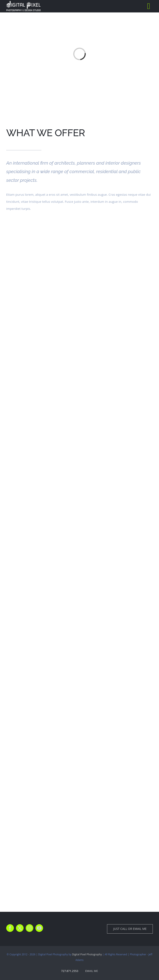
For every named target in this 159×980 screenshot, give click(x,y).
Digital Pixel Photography (87, 954)
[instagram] (30, 928)
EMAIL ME (92, 971)
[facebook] (10, 928)
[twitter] (20, 928)
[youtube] (39, 928)
